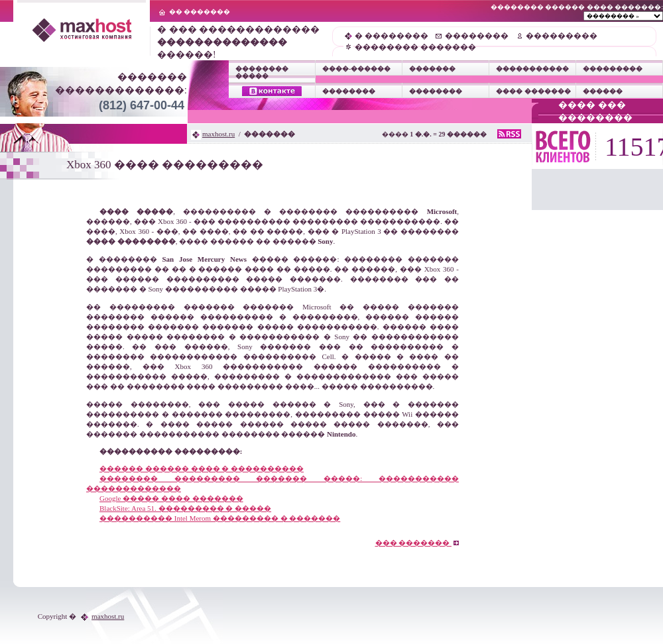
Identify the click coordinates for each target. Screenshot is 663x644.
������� (432, 69)
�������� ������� (415, 47)
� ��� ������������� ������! (238, 42)
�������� (477, 36)
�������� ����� (262, 72)
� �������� (392, 36)
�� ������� (200, 12)
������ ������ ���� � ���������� (202, 468)
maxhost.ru (218, 134)
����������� (532, 69)
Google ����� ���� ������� (171, 498)
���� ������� (533, 91)
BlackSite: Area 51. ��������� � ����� (185, 508)
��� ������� (417, 543)
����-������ (356, 69)
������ (603, 91)
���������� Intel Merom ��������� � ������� (220, 518)
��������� (562, 36)
